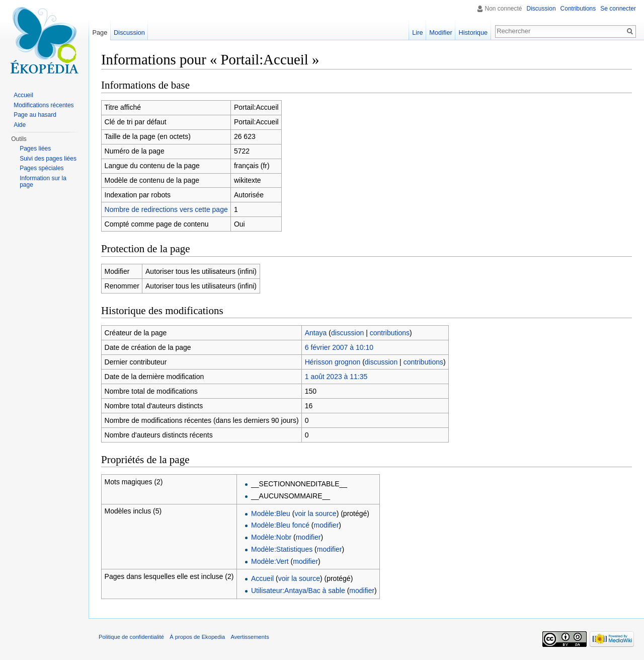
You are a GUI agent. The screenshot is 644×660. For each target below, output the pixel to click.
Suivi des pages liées (48, 159)
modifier (327, 525)
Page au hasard (35, 115)
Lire (417, 32)
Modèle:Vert (270, 561)
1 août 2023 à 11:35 (336, 377)
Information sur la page (43, 182)
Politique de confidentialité (131, 637)
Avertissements (250, 637)
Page (100, 32)
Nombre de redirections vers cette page (166, 209)
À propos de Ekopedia (197, 637)
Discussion (541, 9)
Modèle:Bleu (271, 514)
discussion (347, 333)
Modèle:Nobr (271, 537)
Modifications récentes (44, 105)
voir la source (315, 514)
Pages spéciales (42, 168)
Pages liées (35, 149)
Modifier (441, 32)
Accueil (262, 578)
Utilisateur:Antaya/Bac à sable (298, 591)
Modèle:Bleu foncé (280, 525)
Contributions (578, 9)
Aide (20, 125)
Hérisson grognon (333, 362)
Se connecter (618, 9)
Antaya (316, 333)
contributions (390, 333)
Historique (473, 32)
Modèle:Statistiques (282, 549)
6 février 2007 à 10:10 (339, 347)
